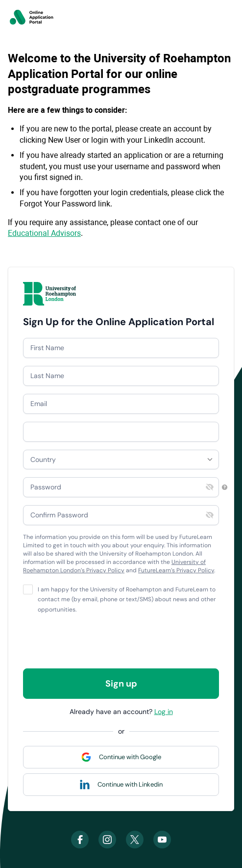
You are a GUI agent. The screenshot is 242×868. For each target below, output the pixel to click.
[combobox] (121, 460)
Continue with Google (130, 757)
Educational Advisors (44, 233)
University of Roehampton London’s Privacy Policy (114, 566)
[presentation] (97, 641)
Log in (164, 712)
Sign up (121, 684)
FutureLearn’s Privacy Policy (176, 570)
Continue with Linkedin (130, 784)
